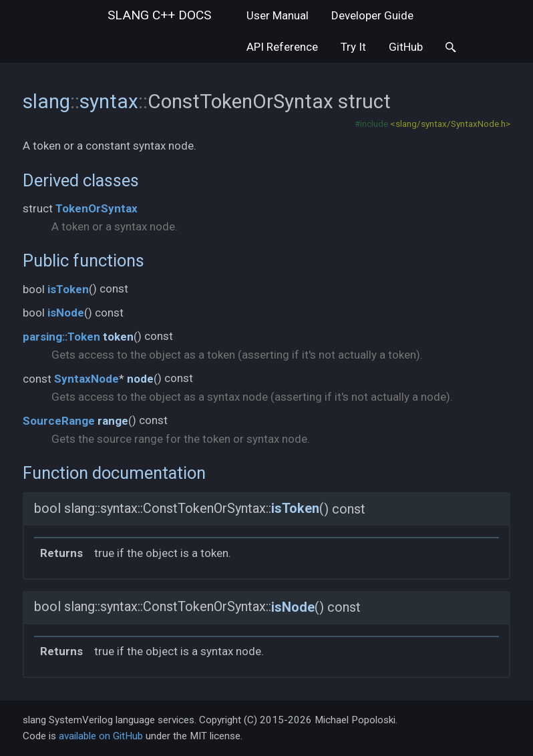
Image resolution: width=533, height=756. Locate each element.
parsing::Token (61, 337)
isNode (66, 313)
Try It (353, 47)
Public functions (83, 260)
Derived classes (81, 180)
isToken (68, 289)
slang (159, 15)
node (140, 379)
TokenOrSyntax (97, 208)
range (113, 421)
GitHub (406, 47)
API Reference (282, 47)
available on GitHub (101, 736)
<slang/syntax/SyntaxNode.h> (450, 124)
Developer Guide (372, 15)
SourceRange (59, 421)
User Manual (278, 15)
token (118, 337)
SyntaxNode (86, 379)
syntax (109, 101)
